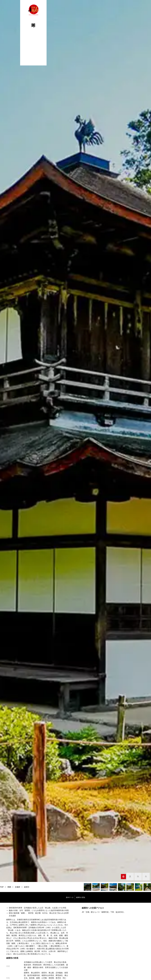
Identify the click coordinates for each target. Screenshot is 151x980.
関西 (9, 887)
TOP (2, 887)
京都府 (17, 887)
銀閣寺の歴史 (88, 897)
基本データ (62, 897)
